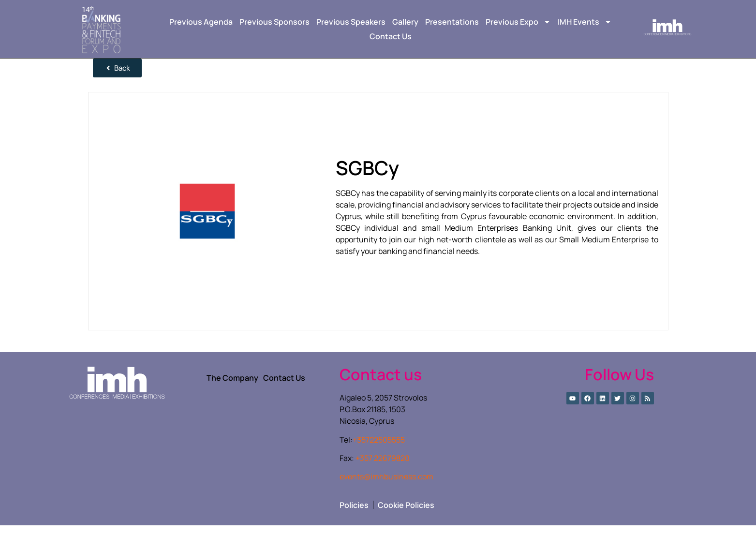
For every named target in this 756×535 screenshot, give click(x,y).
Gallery (405, 22)
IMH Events (585, 22)
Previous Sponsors (274, 22)
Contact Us (391, 36)
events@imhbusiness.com (386, 486)
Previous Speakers (351, 22)
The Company (232, 387)
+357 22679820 (383, 468)
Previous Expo (518, 22)
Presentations (452, 22)
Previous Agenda (201, 22)
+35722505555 (379, 449)
